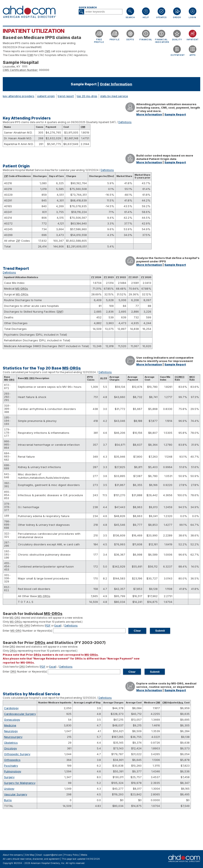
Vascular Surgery (16, 826)
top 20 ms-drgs (87, 96)
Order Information (116, 84)
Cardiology (11, 740)
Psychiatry (11, 797)
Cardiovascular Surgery (20, 745)
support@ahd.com (53, 855)
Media (84, 855)
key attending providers (19, 96)
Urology (9, 820)
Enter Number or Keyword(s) (28, 662)
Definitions (125, 122)
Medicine (10, 757)
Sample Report (175, 114)
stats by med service (114, 96)
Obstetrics (11, 774)
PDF (48, 657)
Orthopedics (12, 791)
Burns (8, 832)
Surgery (9, 809)
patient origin (46, 96)
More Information (149, 114)
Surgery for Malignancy (20, 814)
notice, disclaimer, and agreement (42, 859)
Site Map (30, 855)
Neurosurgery (13, 768)
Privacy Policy (72, 855)
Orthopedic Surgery (17, 786)
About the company (13, 855)
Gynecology (12, 751)
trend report (66, 96)
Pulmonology (13, 803)
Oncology (10, 780)
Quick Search (88, 8)
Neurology (11, 763)
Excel (58, 657)
